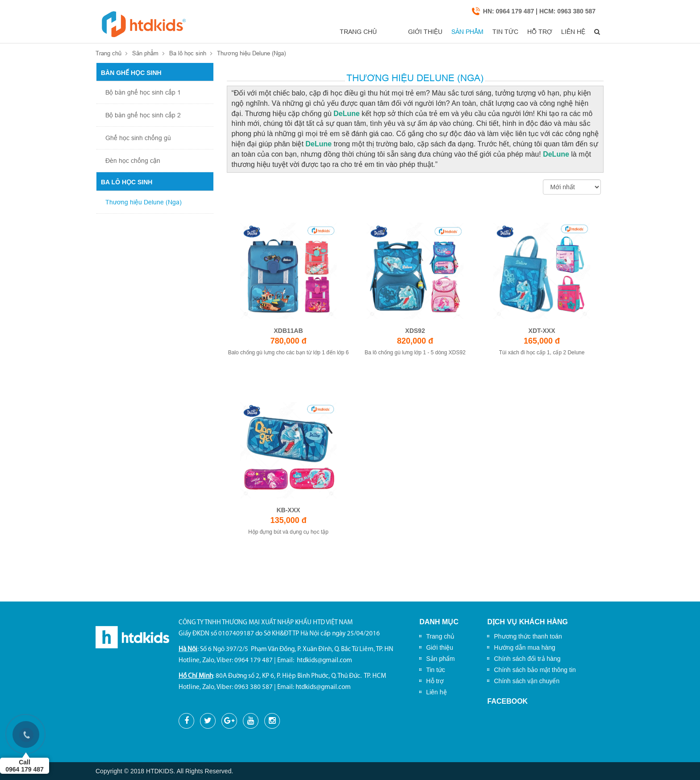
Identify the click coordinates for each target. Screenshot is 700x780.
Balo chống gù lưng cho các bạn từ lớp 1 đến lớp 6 (289, 353)
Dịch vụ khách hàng (527, 622)
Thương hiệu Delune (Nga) (251, 53)
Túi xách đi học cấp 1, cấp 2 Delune (542, 353)
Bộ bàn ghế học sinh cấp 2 (143, 115)
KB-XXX (288, 510)
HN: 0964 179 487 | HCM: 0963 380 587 (539, 11)
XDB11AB (288, 331)
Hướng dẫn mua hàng (524, 647)
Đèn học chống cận (133, 161)
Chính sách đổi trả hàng (527, 659)
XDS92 (415, 331)
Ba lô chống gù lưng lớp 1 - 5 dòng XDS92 (415, 353)
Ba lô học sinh (188, 53)
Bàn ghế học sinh (131, 73)
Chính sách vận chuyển (527, 681)
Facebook (507, 701)
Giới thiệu (390, 32)
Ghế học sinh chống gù (138, 138)
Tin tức (483, 32)
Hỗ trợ (524, 32)
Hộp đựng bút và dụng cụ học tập (288, 532)
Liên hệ (564, 32)
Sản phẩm (439, 32)
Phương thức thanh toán (528, 636)
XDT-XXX (542, 331)
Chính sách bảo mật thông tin (535, 670)
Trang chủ (340, 32)
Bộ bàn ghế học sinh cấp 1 (143, 92)
